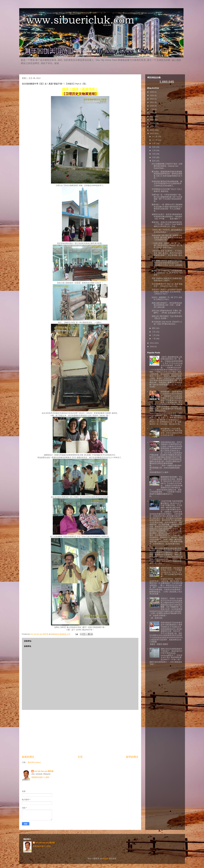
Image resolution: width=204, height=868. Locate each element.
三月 (154, 332)
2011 (152, 343)
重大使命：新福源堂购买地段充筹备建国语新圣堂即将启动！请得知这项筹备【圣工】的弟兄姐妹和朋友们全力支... (167, 175)
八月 (154, 150)
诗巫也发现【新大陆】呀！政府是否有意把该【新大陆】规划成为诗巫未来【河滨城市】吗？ (167, 238)
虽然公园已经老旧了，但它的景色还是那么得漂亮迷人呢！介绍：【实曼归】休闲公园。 (167, 305)
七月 (154, 154)
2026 (152, 92)
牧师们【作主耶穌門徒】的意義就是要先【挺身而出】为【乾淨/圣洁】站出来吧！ (167, 273)
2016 (152, 120)
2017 (152, 116)
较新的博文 (28, 757)
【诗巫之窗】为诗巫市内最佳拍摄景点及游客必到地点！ (167, 231)
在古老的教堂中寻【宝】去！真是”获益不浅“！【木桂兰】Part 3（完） (167, 285)
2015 (152, 123)
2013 (152, 130)
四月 (154, 328)
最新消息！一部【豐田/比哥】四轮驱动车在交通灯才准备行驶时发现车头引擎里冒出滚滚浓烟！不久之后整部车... (167, 208)
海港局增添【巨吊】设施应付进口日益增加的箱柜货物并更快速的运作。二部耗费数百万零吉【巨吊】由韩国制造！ (167, 264)
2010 (152, 347)
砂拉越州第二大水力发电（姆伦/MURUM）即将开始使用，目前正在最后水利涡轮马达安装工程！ (171, 432)
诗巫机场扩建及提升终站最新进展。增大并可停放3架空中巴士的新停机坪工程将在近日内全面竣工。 (167, 184)
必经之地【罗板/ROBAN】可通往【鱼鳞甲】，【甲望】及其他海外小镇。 (167, 312)
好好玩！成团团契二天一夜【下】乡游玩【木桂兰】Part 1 (167, 298)
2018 (152, 113)
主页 (80, 757)
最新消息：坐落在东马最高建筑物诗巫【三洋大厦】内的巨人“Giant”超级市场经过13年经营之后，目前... (167, 224)
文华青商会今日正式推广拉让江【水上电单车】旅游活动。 (167, 190)
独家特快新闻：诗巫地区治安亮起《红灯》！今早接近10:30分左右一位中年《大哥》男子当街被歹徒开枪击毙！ (171, 572)
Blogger (106, 859)
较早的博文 (132, 757)
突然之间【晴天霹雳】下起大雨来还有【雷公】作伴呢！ (167, 317)
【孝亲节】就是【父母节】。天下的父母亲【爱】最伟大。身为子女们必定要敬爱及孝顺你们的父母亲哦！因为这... (167, 254)
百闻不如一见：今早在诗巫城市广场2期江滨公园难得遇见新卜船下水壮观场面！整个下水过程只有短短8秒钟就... (167, 198)
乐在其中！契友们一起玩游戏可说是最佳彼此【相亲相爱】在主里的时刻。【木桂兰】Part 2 (167, 292)
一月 (154, 339)
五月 (154, 161)
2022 (152, 99)
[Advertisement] (80, 733)
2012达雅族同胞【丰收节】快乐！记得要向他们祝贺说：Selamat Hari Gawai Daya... (167, 166)
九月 (154, 147)
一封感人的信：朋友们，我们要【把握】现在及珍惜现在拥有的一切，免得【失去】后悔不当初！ (167, 245)
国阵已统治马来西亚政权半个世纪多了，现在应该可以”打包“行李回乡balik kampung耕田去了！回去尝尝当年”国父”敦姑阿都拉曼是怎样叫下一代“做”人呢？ (172, 654)
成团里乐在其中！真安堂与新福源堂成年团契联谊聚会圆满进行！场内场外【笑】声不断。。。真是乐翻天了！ (167, 216)
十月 (154, 143)
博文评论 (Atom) (34, 762)
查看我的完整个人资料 (40, 777)
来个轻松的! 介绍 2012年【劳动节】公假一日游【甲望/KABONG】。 (167, 323)
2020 (152, 106)
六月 (154, 157)
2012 (152, 133)
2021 (152, 102)
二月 (154, 335)
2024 (152, 95)
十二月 (155, 136)
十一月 (155, 140)
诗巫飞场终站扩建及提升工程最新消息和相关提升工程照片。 (167, 279)
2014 (152, 127)
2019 (152, 109)
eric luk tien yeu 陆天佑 (44, 771)
